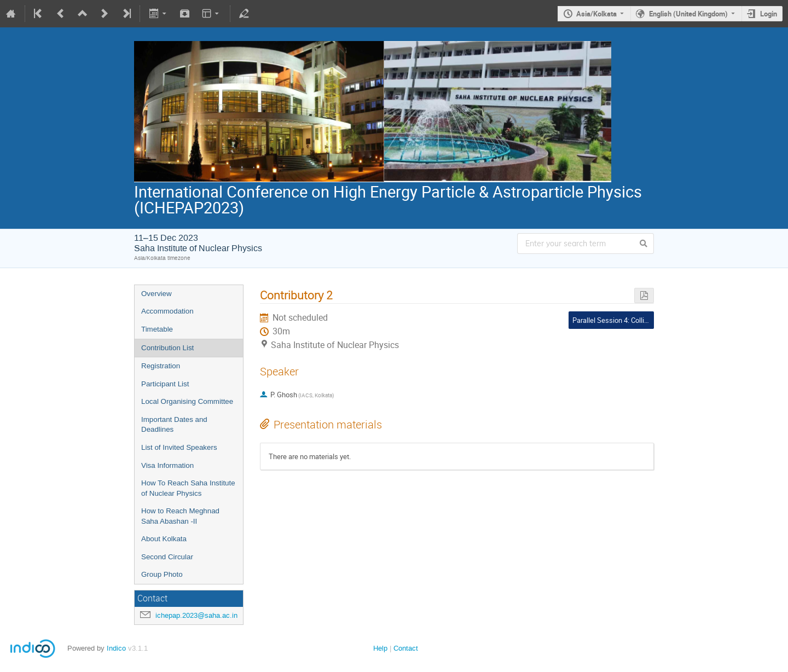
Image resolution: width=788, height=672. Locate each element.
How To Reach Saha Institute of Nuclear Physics (188, 488)
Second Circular (167, 557)
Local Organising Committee (187, 401)
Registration (161, 366)
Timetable (157, 329)
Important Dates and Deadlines (174, 425)
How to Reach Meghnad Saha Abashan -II (180, 516)
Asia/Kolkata (596, 14)
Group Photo (162, 574)
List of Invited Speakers (179, 447)
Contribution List (167, 348)
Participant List (165, 384)
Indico (116, 648)
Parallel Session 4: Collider (613, 320)
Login (769, 14)
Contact (406, 648)
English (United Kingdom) (688, 14)
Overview (157, 294)
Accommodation (167, 311)
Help (380, 648)
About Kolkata (164, 539)
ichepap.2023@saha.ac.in (196, 615)
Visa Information (167, 465)
